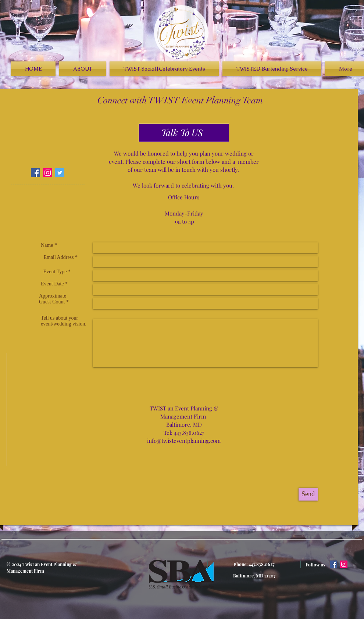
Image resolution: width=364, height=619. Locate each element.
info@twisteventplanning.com (184, 441)
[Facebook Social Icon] (35, 173)
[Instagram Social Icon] (48, 173)
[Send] (308, 494)
